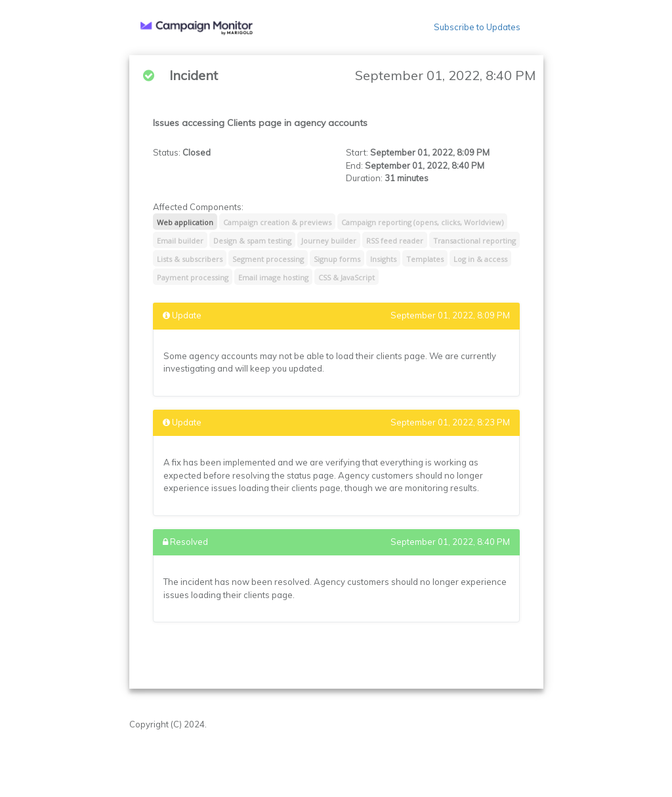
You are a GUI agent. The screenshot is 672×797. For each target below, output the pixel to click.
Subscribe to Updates (477, 27)
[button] (197, 28)
